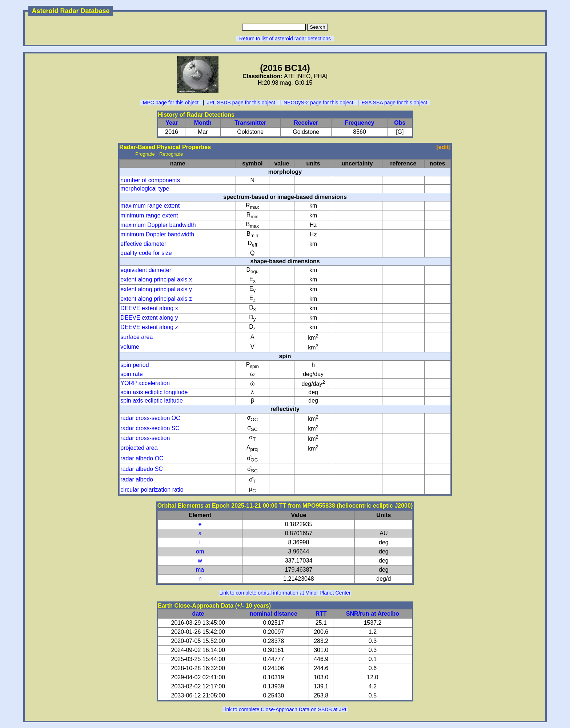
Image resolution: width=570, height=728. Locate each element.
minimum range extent (149, 215)
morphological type (145, 189)
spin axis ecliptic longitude (154, 392)
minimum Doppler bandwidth (157, 234)
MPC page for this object (171, 103)
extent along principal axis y (156, 289)
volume (130, 347)
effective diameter (143, 244)
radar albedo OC (142, 458)
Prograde (145, 154)
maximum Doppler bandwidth (158, 225)
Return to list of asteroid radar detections (285, 39)
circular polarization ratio (152, 490)
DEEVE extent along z (149, 327)
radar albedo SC (142, 469)
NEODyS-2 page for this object (318, 103)
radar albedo (137, 479)
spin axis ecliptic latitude (152, 401)
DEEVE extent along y (149, 318)
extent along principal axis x (156, 279)
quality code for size (146, 253)
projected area (139, 448)
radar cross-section (145, 438)
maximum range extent (150, 206)
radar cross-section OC (150, 418)
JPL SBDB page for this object (241, 103)
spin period (135, 365)
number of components (150, 180)
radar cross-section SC (150, 428)
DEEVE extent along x (149, 308)
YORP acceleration (145, 383)
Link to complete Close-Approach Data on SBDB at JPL (285, 709)
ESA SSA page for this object (395, 103)
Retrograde (171, 154)
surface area (137, 337)
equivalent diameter (146, 270)
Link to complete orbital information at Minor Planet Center (285, 593)
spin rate (131, 374)
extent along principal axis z (156, 299)
